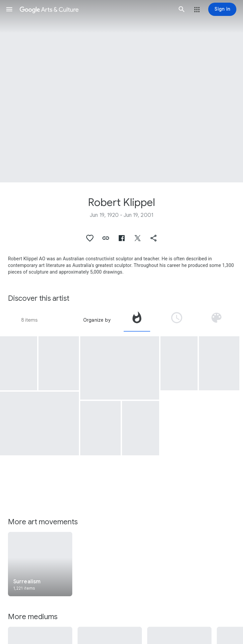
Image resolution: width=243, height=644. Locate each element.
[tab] (137, 320)
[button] (9, 9)
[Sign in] (222, 9)
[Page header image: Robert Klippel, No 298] (122, 91)
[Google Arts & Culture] (95, 9)
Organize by (97, 320)
